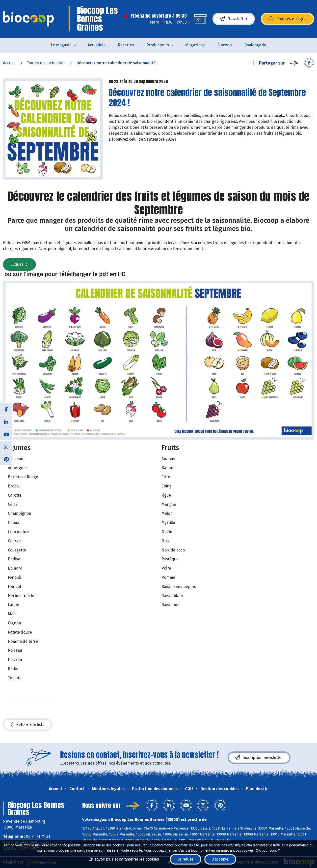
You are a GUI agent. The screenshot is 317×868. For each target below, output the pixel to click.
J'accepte (220, 859)
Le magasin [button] (61, 45)
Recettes (126, 45)
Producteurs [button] (158, 45)
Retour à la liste (27, 725)
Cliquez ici (19, 264)
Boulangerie (255, 45)
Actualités (97, 45)
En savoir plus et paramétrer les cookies (124, 859)
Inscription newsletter (259, 758)
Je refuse (185, 859)
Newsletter (234, 19)
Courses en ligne (287, 19)
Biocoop (225, 45)
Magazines (195, 45)
